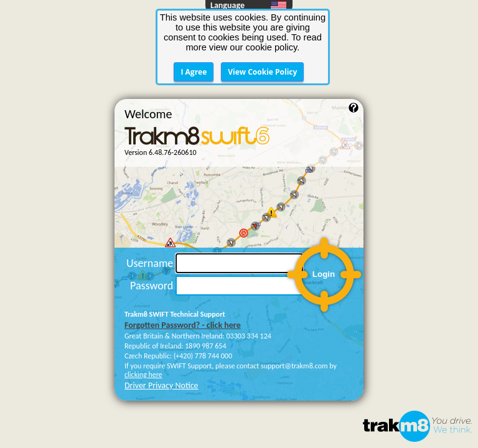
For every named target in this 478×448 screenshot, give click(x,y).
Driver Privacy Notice (162, 316)
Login (324, 205)
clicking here (143, 306)
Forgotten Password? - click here (183, 256)
